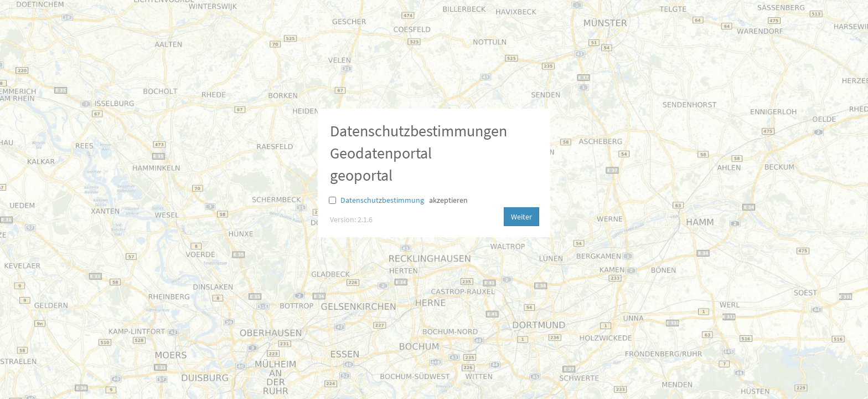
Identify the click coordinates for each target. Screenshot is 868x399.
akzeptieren (448, 200)
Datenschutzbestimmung (382, 200)
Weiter (521, 217)
